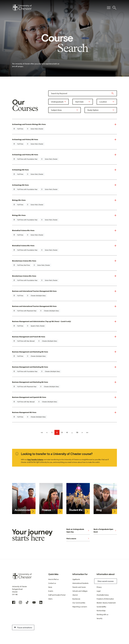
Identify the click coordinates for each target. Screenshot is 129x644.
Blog (99, 510)
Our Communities (79, 603)
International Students (80, 583)
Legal (99, 591)
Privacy (99, 587)
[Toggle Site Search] (114, 8)
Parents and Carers (79, 587)
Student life (76, 510)
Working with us (102, 614)
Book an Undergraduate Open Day (78, 531)
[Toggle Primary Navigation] (109, 8)
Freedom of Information (105, 599)
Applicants (76, 579)
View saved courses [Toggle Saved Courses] (106, 581)
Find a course (78, 539)
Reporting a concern (80, 607)
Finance (46, 510)
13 (77, 432)
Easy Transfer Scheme (35, 460)
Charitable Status (103, 595)
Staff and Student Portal (57, 595)
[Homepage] (22, 8)
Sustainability (101, 607)
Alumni (75, 595)
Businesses (76, 599)
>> (87, 432)
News (50, 587)
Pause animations (23, 627)
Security (100, 618)
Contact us (52, 583)
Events (51, 591)
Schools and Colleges (80, 591)
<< (42, 432)
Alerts (50, 599)
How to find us (53, 579)
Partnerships (101, 611)
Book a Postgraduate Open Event (105, 531)
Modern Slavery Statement (106, 603)
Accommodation (24, 510)
